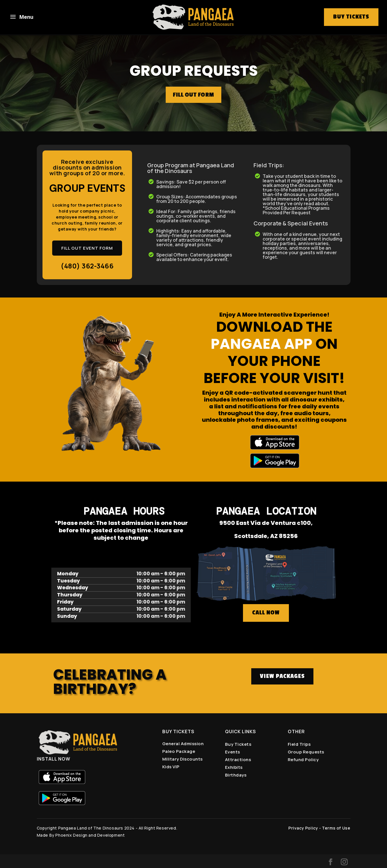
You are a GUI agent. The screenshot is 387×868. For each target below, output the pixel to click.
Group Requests (306, 752)
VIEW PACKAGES (282, 676)
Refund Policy (303, 760)
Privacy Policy (303, 828)
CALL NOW (266, 613)
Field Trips (299, 744)
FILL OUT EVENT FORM (87, 248)
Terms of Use (336, 828)
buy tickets (351, 17)
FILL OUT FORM (193, 95)
